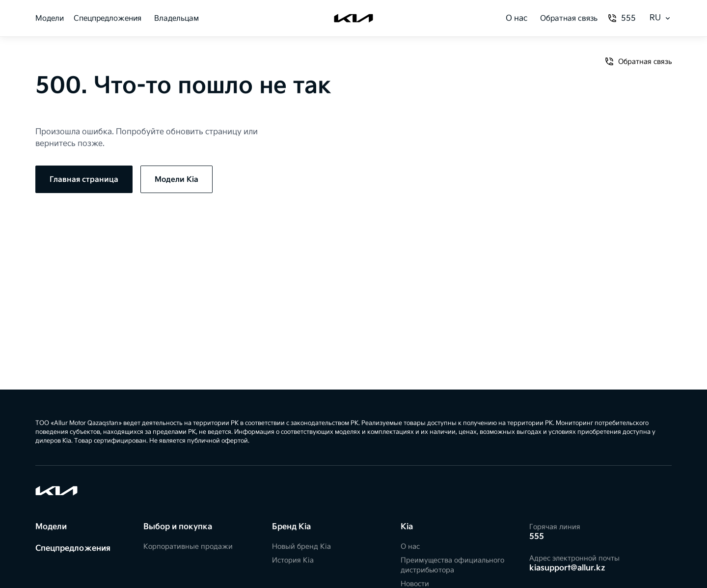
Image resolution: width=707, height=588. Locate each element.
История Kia (293, 560)
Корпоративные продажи (188, 546)
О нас (517, 18)
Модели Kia (177, 180)
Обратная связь (569, 18)
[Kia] (353, 18)
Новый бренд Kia (301, 546)
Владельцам (177, 18)
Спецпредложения (108, 18)
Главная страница (84, 180)
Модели (50, 18)
